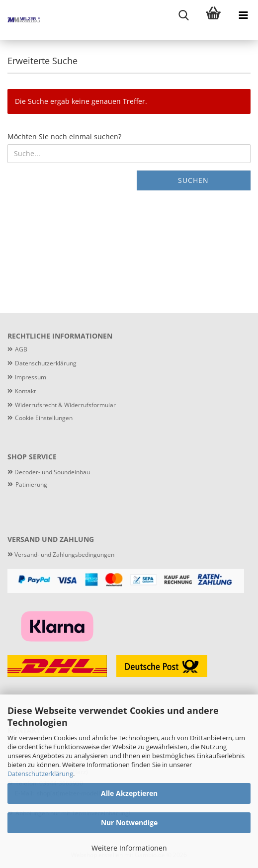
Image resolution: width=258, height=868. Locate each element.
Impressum (31, 377)
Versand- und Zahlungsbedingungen (61, 555)
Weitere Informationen (129, 848)
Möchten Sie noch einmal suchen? (64, 136)
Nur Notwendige (129, 823)
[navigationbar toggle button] (243, 15)
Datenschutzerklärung (40, 774)
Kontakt (25, 391)
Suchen (193, 180)
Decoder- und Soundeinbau (51, 472)
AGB (21, 349)
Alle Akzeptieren (129, 793)
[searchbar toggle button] (183, 15)
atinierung (33, 484)
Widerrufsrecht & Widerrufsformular (65, 405)
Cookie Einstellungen (44, 418)
